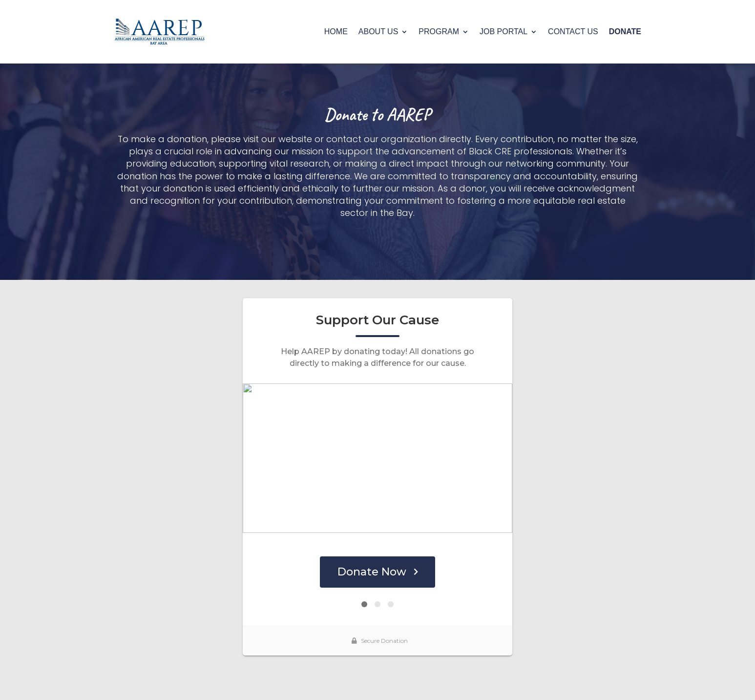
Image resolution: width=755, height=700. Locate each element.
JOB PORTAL (503, 32)
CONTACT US (573, 32)
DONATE (625, 32)
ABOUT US (378, 32)
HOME (336, 32)
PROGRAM (439, 32)
